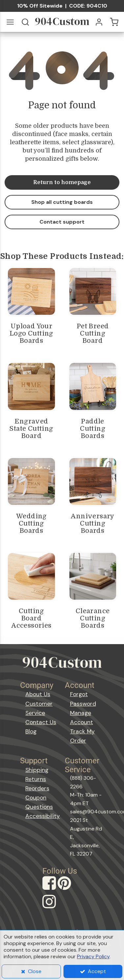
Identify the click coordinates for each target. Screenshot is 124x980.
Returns (36, 779)
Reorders (37, 788)
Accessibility (42, 816)
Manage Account (82, 718)
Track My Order (82, 736)
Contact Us (41, 722)
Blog (31, 731)
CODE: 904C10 (88, 6)
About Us (38, 694)
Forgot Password (83, 699)
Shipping (37, 770)
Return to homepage (62, 182)
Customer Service (39, 708)
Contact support (62, 222)
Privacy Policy (93, 956)
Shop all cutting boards (62, 202)
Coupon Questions (39, 802)
